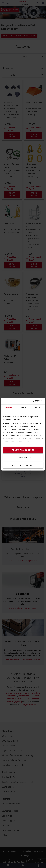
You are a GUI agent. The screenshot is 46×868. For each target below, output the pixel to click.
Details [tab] (23, 408)
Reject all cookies (23, 465)
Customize (23, 458)
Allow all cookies (23, 450)
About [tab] (38, 408)
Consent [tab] (8, 408)
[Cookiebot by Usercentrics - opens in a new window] (33, 401)
